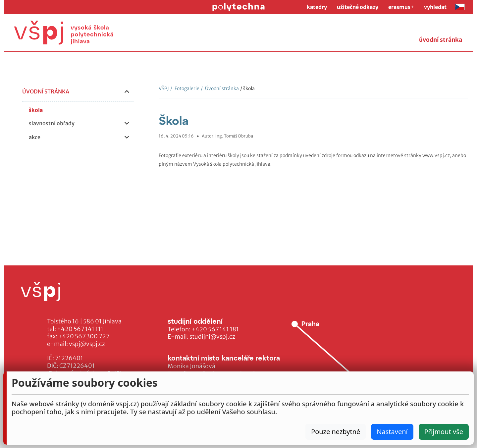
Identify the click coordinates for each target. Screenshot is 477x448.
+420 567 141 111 (80, 329)
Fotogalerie (185, 88)
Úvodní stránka (220, 88)
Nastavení (392, 432)
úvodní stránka (441, 40)
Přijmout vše (444, 432)
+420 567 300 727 (84, 336)
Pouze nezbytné (336, 432)
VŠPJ (164, 88)
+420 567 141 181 (215, 329)
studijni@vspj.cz (212, 337)
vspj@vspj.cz (87, 344)
